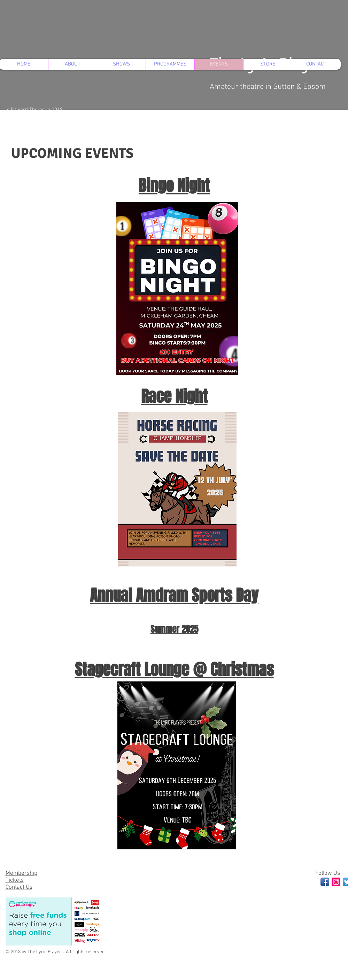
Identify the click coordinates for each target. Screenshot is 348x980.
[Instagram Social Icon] (336, 882)
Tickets (15, 880)
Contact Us (19, 887)
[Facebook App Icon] (325, 882)
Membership (21, 873)
